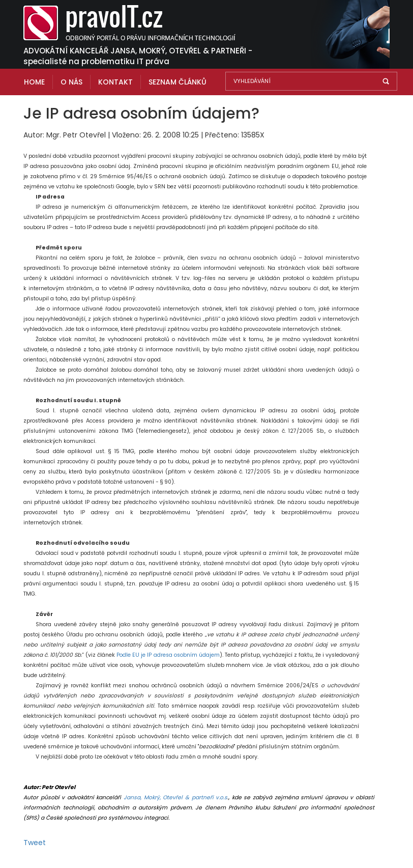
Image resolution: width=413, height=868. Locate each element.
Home (34, 82)
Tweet (35, 843)
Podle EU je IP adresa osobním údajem (168, 655)
